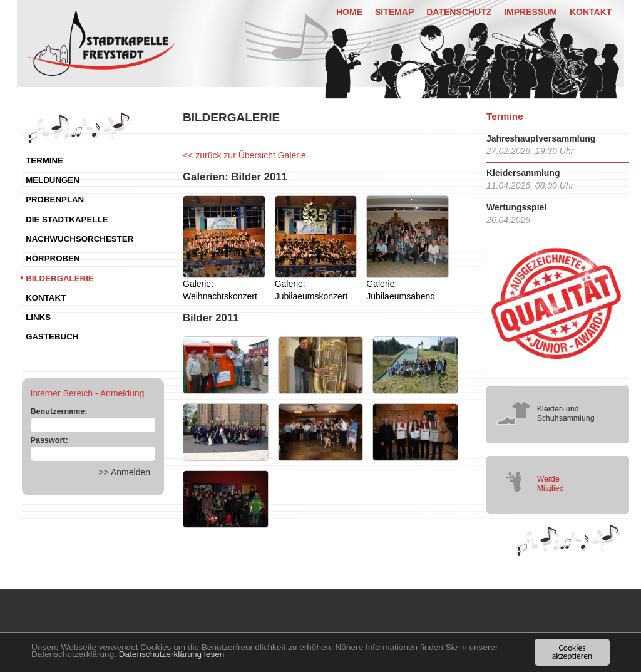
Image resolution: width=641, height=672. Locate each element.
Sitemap (394, 12)
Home (349, 12)
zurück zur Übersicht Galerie (251, 155)
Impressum (531, 12)
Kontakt (591, 12)
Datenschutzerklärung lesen (172, 654)
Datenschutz (459, 12)
